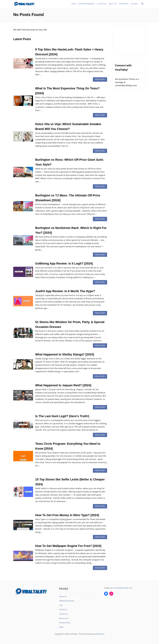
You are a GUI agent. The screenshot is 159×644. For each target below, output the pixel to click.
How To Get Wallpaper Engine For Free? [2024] (68, 546)
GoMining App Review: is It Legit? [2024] (64, 264)
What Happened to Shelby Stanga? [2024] (65, 354)
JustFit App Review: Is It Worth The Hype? (65, 291)
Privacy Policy (65, 623)
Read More (101, 80)
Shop (61, 627)
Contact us (63, 614)
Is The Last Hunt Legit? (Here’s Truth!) (62, 416)
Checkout (63, 610)
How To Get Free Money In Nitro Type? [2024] (67, 515)
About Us (63, 596)
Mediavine (100, 634)
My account (64, 618)
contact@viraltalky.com (123, 588)
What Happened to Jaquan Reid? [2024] (63, 385)
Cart (61, 605)
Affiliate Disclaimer (67, 601)
